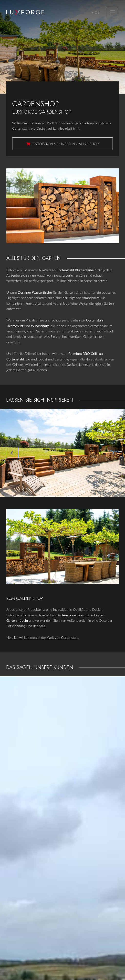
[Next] (113, 453)
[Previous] (12, 453)
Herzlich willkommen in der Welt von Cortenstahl (42, 637)
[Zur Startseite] (25, 12)
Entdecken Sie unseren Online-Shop (66, 144)
